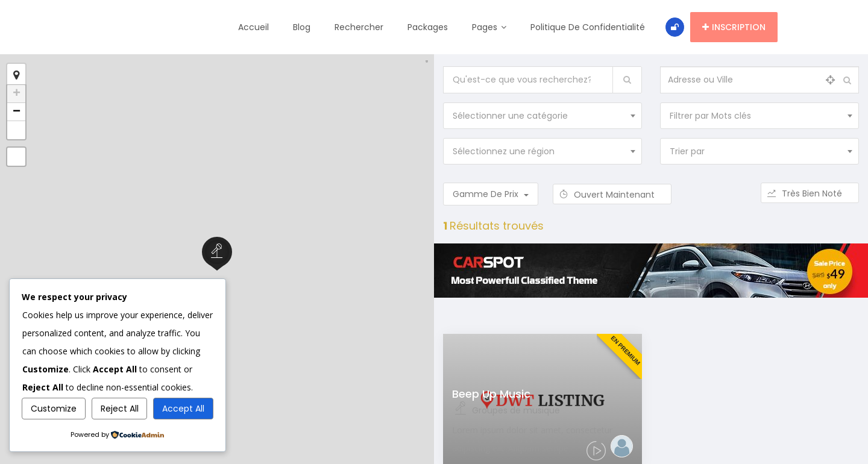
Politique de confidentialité (589, 27)
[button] (16, 130)
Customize (54, 409)
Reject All (120, 409)
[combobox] (542, 116)
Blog (303, 27)
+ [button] (17, 94)
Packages (429, 27)
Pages (490, 27)
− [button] (17, 112)
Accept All (183, 409)
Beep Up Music (491, 394)
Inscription (734, 27)
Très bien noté (810, 193)
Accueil (255, 27)
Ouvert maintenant (612, 195)
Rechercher (360, 27)
